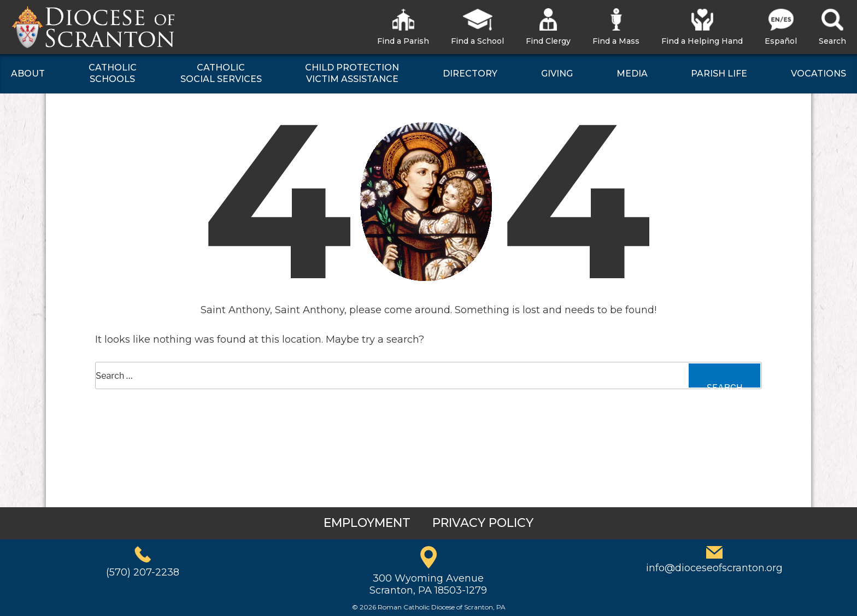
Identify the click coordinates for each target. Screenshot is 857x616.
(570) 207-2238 (143, 572)
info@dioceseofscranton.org (714, 568)
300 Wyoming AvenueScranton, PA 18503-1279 (428, 584)
